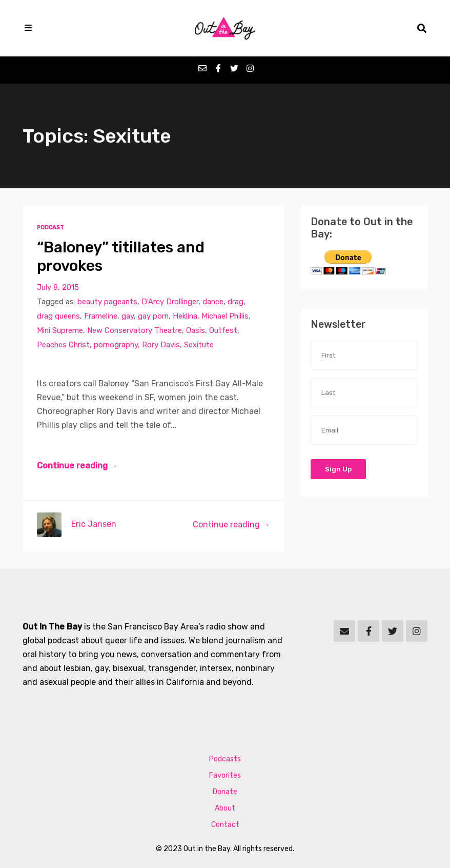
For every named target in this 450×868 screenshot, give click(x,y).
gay (128, 316)
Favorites (225, 775)
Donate (225, 792)
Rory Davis (161, 345)
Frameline (101, 316)
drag (236, 302)
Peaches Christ (63, 345)
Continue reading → (77, 466)
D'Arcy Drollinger (170, 302)
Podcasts (225, 759)
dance (213, 302)
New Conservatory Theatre (135, 330)
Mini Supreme (60, 330)
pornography (116, 345)
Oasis (196, 330)
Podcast (50, 228)
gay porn (153, 316)
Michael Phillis (225, 316)
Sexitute (199, 345)
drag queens (58, 316)
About (225, 808)
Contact (225, 825)
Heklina (185, 316)
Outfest (223, 330)
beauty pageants (107, 302)
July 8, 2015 (58, 287)
